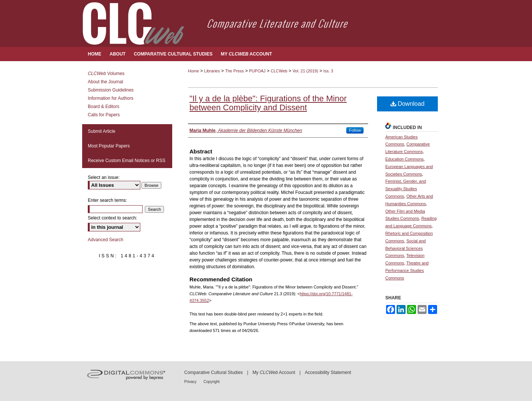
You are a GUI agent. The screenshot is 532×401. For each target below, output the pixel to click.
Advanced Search (106, 240)
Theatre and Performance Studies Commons (407, 270)
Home (193, 71)
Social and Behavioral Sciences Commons (406, 248)
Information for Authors (110, 98)
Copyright (212, 382)
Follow (355, 130)
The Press (234, 71)
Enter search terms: (107, 200)
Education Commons (404, 159)
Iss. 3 (328, 71)
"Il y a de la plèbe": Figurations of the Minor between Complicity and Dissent (268, 103)
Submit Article (101, 131)
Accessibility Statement (328, 372)
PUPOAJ (257, 71)
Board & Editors (104, 107)
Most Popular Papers (109, 146)
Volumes (106, 74)
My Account (274, 372)
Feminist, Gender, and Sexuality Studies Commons (406, 189)
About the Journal (105, 82)
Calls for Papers (104, 115)
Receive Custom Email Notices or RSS (127, 161)
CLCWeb (279, 71)
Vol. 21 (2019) (306, 71)
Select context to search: (112, 218)
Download (408, 104)
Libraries (212, 71)
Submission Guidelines (111, 90)
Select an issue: (104, 177)
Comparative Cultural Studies (213, 372)
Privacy (191, 382)
